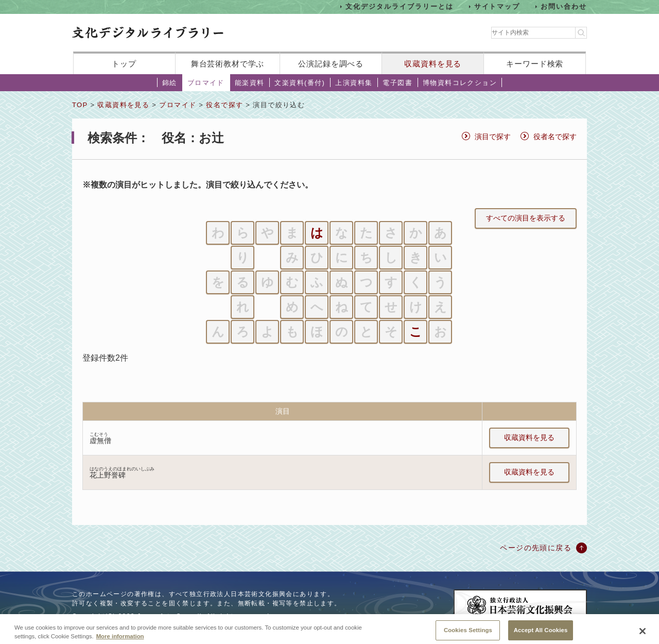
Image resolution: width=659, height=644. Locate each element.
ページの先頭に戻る (536, 548)
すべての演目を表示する (526, 218)
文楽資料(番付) (300, 83)
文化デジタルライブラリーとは (399, 6)
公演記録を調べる (331, 64)
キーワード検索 (535, 64)
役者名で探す (555, 137)
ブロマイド (206, 83)
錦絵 (170, 83)
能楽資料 (250, 83)
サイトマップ (497, 6)
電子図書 (397, 83)
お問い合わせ (564, 6)
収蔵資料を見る (433, 64)
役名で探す (224, 105)
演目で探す (493, 137)
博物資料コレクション (460, 83)
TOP (80, 105)
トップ (124, 64)
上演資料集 (354, 83)
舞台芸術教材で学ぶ (228, 64)
